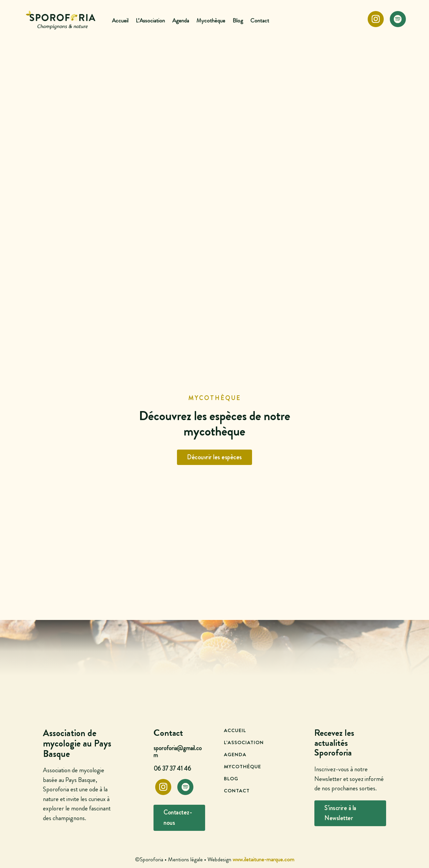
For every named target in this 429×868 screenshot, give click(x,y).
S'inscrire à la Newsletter (340, 813)
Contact (260, 20)
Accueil (120, 20)
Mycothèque (211, 20)
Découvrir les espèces (214, 457)
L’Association (150, 20)
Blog (238, 20)
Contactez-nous (178, 818)
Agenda (181, 20)
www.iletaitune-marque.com (263, 859)
